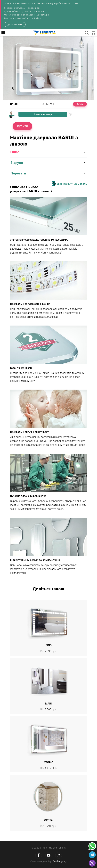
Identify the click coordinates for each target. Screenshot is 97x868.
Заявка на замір (43, 114)
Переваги (18, 173)
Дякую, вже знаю (15, 25)
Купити (80, 104)
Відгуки (17, 163)
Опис (15, 152)
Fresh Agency (60, 861)
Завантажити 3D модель (69, 184)
